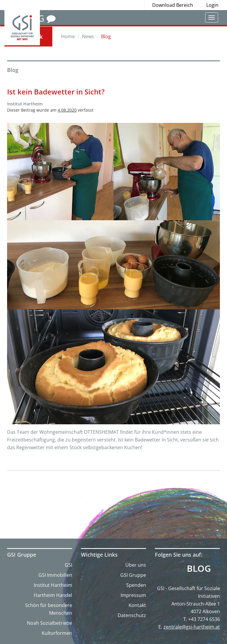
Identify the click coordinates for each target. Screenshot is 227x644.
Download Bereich (173, 5)
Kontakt (137, 605)
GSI (68, 565)
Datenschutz (132, 615)
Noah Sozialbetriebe (50, 623)
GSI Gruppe (133, 575)
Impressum (133, 595)
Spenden (136, 585)
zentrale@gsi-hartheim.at (192, 627)
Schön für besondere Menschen (49, 609)
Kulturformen (57, 633)
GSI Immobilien (55, 575)
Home (68, 36)
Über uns (136, 565)
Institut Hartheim (53, 585)
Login (212, 5)
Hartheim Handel (53, 595)
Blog (199, 568)
